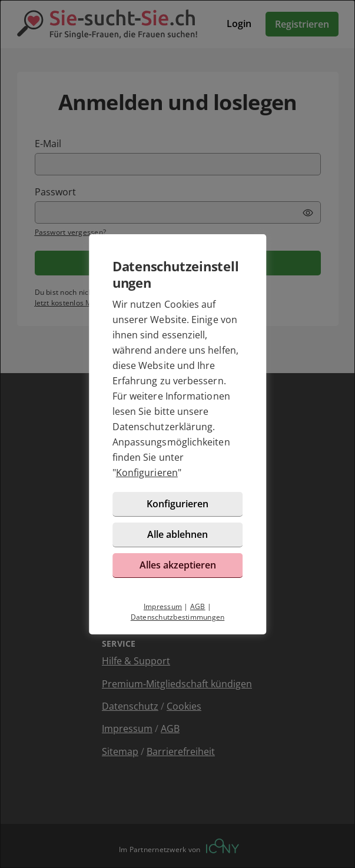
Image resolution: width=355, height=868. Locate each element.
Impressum (163, 606)
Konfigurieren (147, 473)
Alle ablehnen (177, 534)
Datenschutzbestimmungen (178, 617)
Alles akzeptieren (178, 565)
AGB (198, 606)
